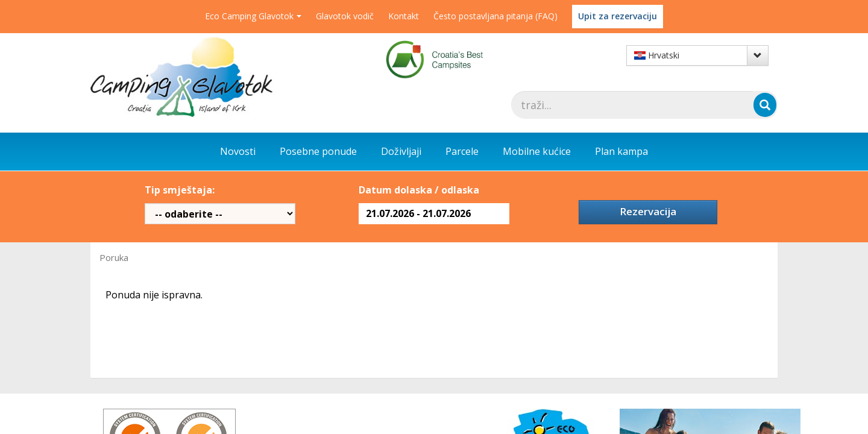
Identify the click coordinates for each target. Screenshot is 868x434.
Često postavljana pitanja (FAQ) (495, 16)
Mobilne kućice (537, 151)
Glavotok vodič (345, 16)
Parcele (462, 151)
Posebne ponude (318, 151)
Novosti (238, 151)
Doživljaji (401, 151)
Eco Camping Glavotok (253, 16)
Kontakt (404, 16)
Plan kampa (621, 151)
